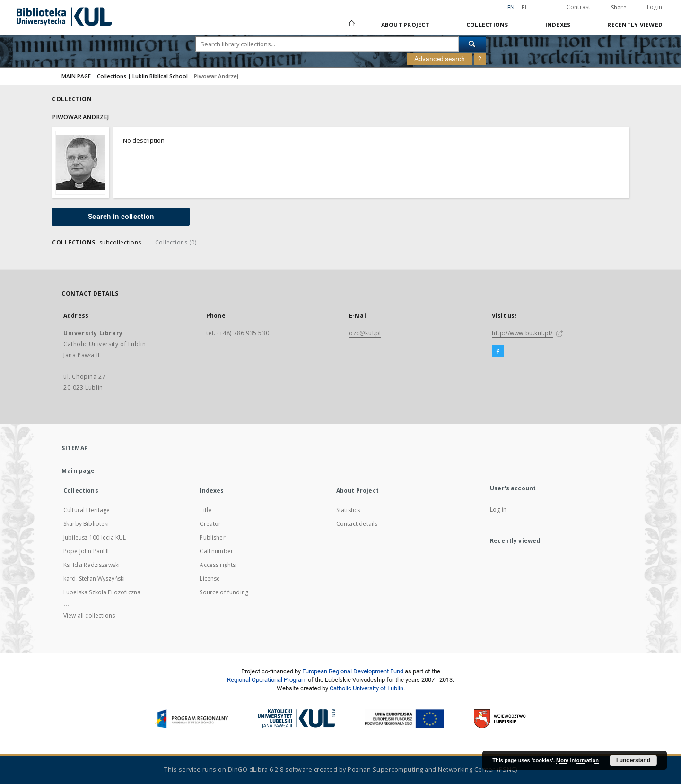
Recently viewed (635, 25)
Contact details (357, 524)
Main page (78, 471)
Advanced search (440, 59)
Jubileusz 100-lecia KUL (95, 537)
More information (577, 760)
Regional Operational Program (267, 680)
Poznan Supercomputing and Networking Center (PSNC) (432, 770)
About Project (405, 25)
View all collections (89, 615)
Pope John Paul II (86, 551)
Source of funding (224, 592)
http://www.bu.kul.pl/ (522, 333)
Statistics (348, 510)
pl (525, 7)
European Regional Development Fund (353, 671)
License (210, 579)
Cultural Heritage (87, 510)
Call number (216, 551)
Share (619, 8)
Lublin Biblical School (160, 76)
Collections (487, 25)
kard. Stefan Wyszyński (94, 579)
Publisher (212, 537)
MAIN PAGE (76, 76)
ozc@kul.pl (365, 333)
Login (655, 7)
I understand (633, 760)
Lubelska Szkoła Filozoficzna (102, 592)
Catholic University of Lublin (367, 688)
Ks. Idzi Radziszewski (92, 565)
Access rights (218, 565)
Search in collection (121, 217)
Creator (210, 524)
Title (205, 510)
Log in (498, 510)
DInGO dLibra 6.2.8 (256, 770)
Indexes (558, 25)
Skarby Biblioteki (86, 524)
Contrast (579, 7)
